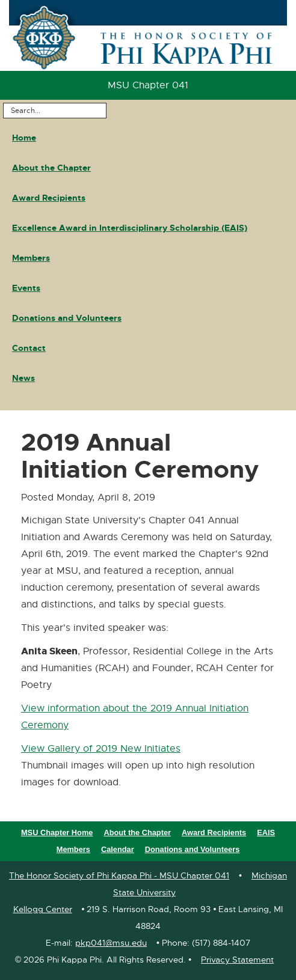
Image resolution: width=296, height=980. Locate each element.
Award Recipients (49, 198)
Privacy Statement (237, 960)
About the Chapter (51, 168)
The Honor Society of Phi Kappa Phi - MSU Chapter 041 (119, 875)
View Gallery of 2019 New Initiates (101, 749)
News (23, 378)
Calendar (118, 849)
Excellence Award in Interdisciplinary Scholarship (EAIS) (130, 228)
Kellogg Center (43, 909)
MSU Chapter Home (57, 832)
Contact (29, 348)
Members (31, 258)
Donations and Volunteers (67, 318)
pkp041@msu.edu (111, 943)
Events (26, 288)
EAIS (266, 832)
